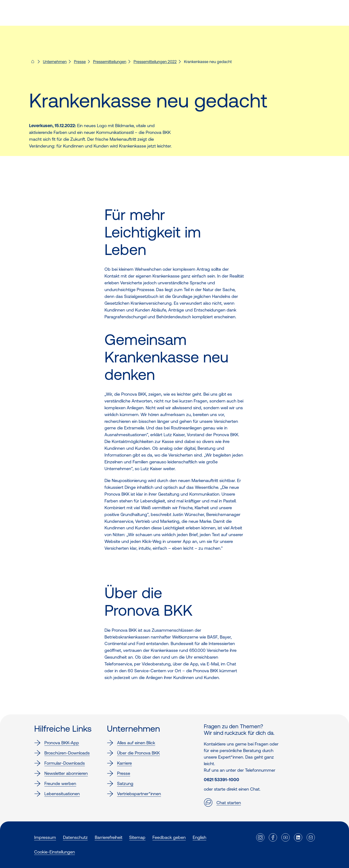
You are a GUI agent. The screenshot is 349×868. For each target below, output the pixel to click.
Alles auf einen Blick (131, 743)
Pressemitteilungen (110, 62)
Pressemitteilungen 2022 (155, 62)
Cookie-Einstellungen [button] (55, 852)
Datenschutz (75, 837)
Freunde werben (55, 784)
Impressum (45, 837)
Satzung (120, 784)
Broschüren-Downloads (62, 753)
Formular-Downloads (59, 763)
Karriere (119, 763)
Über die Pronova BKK (133, 753)
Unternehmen (55, 62)
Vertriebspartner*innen (134, 794)
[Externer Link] (260, 837)
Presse (80, 62)
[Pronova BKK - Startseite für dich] (33, 63)
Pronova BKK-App (57, 743)
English (199, 837)
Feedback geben (169, 837)
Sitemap (137, 837)
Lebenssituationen (57, 794)
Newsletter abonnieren (61, 773)
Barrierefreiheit (109, 837)
